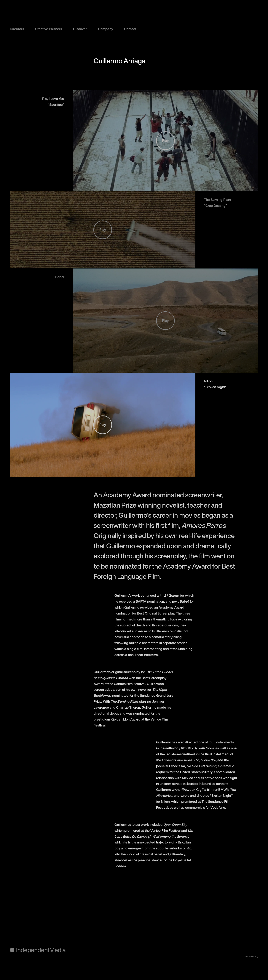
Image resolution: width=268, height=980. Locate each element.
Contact (130, 29)
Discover (80, 29)
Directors (17, 29)
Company (106, 29)
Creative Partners (49, 29)
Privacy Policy (251, 956)
